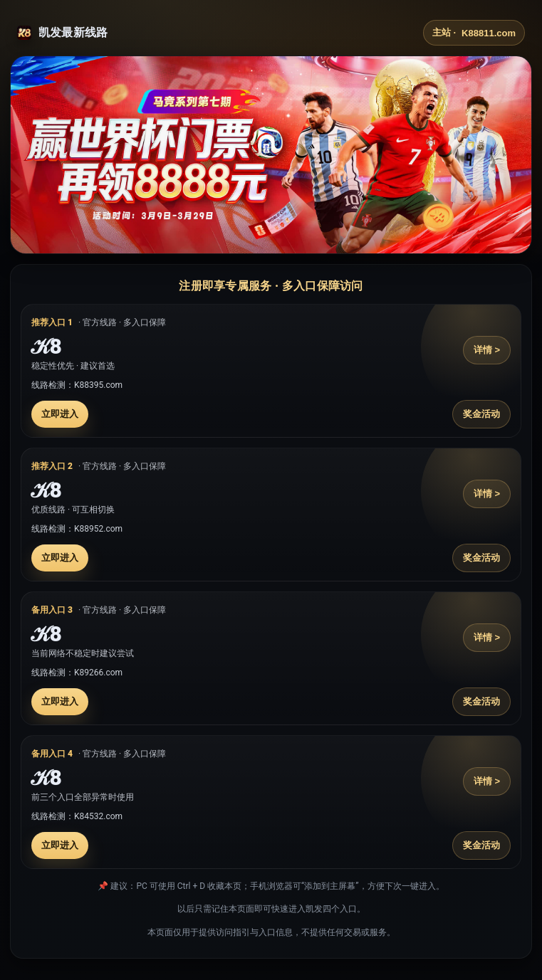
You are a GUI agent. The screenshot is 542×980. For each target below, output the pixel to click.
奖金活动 (481, 414)
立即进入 (60, 414)
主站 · (474, 33)
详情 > (487, 350)
